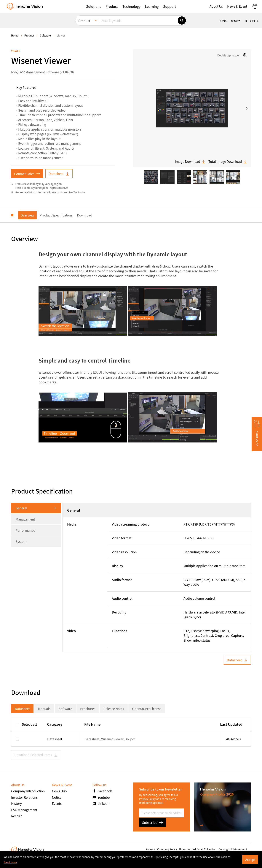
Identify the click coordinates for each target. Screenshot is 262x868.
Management (25, 519)
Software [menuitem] (45, 35)
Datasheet (59, 174)
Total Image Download (228, 162)
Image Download (190, 162)
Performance (25, 530)
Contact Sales (27, 174)
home (15, 35)
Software (65, 709)
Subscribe (153, 822)
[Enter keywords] (138, 20)
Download (85, 215)
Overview (27, 215)
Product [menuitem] (84, 21)
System (21, 541)
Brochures (88, 709)
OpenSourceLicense (147, 709)
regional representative (53, 188)
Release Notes (114, 709)
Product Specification (56, 215)
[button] (94, 6)
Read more (10, 862)
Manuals (44, 709)
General (21, 508)
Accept (250, 860)
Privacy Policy (147, 799)
